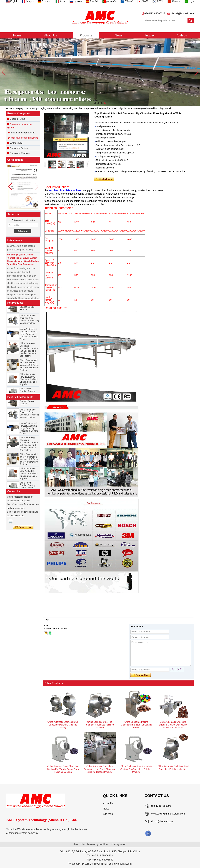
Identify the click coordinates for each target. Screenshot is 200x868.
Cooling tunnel (118, 844)
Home (17, 35)
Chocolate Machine (20, 153)
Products (86, 35)
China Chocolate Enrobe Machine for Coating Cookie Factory (29, 308)
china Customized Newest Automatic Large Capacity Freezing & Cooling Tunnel (29, 337)
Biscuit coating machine (23, 133)
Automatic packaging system (40, 108)
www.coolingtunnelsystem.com (168, 814)
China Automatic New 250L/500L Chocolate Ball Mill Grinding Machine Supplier (29, 382)
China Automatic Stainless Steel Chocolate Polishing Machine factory (29, 322)
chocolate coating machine (69, 108)
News (119, 35)
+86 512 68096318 (155, 14)
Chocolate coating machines (95, 844)
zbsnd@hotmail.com (182, 14)
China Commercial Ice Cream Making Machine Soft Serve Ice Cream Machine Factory (29, 368)
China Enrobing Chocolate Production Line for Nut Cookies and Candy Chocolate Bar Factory (29, 352)
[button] (95, 103)
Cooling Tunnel (18, 119)
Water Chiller (17, 143)
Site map (108, 814)
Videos (182, 35)
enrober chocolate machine (65, 190)
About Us (51, 35)
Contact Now (23, 527)
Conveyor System (19, 148)
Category (19, 108)
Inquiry (150, 35)
